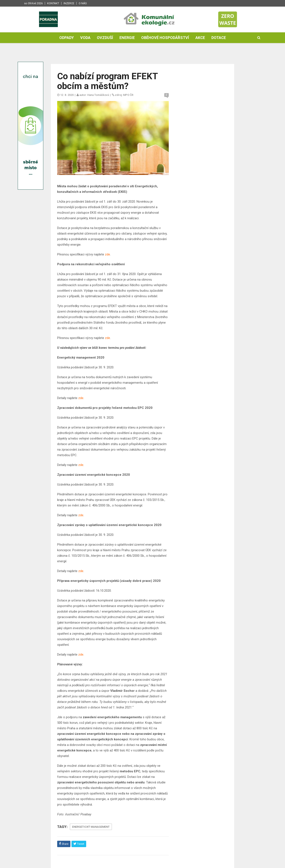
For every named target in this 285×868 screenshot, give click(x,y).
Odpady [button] (67, 38)
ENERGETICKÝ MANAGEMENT (91, 827)
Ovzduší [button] (105, 38)
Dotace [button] (219, 38)
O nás (83, 3)
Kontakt (53, 3)
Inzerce (69, 3)
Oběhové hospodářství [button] (165, 38)
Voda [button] (85, 38)
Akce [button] (200, 38)
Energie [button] (127, 38)
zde (108, 254)
